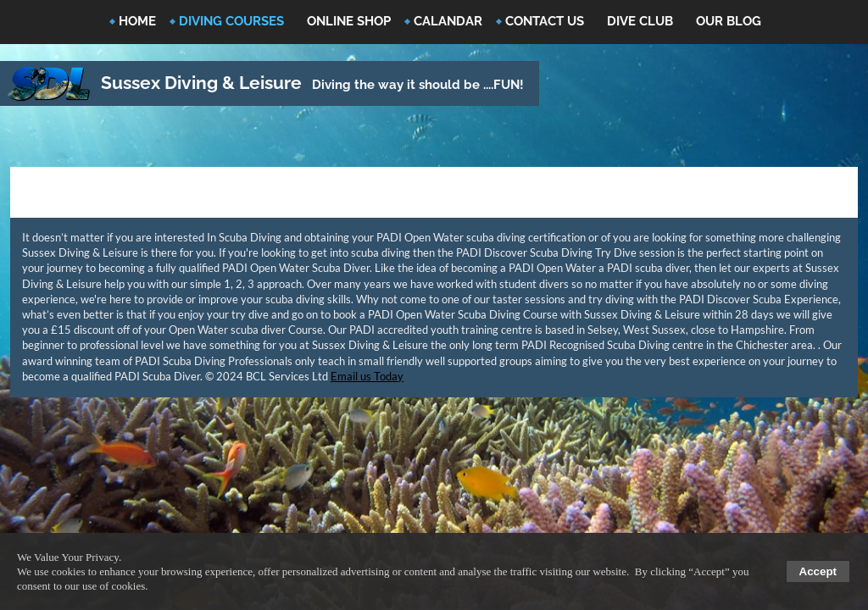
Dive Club (640, 21)
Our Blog (729, 21)
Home (137, 21)
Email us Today (367, 376)
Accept (818, 571)
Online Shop (349, 21)
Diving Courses (231, 21)
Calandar (448, 21)
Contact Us (545, 21)
